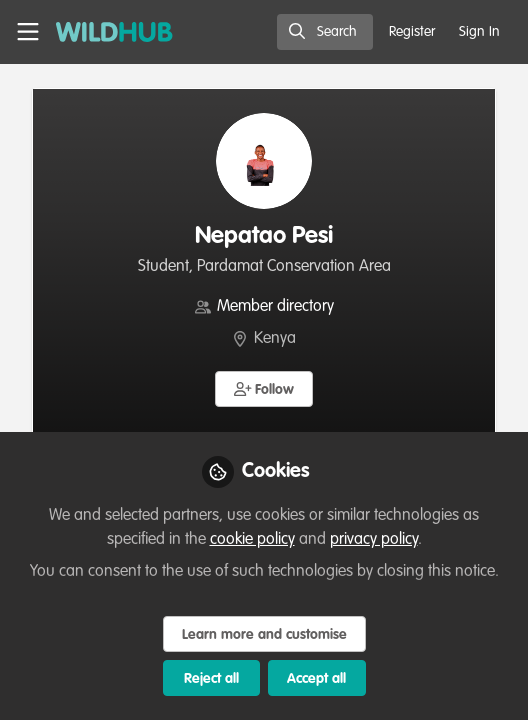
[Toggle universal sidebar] (28, 32)
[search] (325, 32)
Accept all (316, 679)
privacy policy (374, 540)
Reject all (211, 679)
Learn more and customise (264, 635)
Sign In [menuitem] (479, 32)
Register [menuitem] (412, 32)
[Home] (114, 32)
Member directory (275, 307)
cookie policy (252, 540)
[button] (264, 389)
